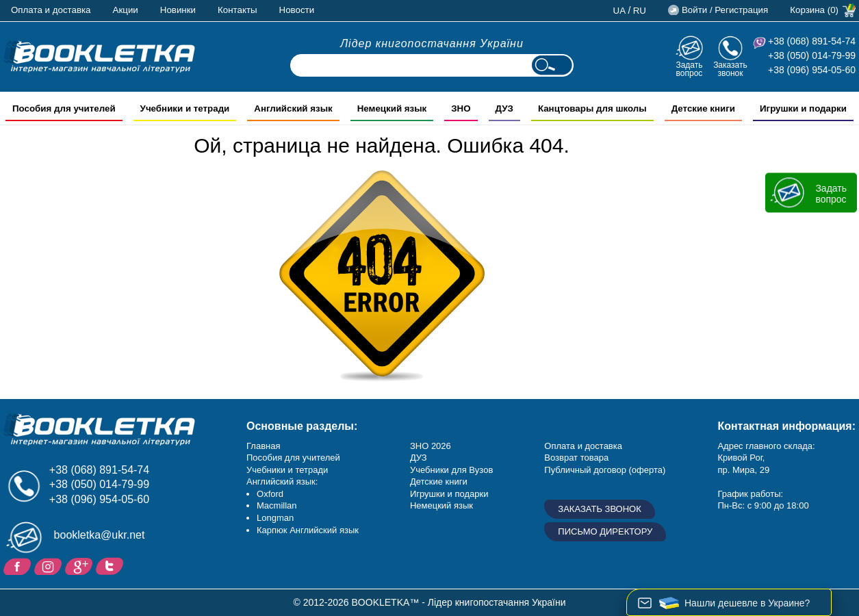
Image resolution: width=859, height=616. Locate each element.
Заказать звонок (730, 69)
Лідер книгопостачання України (432, 43)
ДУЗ (419, 458)
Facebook (19, 565)
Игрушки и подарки (449, 494)
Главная (263, 446)
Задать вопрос (689, 69)
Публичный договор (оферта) (605, 470)
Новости (297, 10)
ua (620, 11)
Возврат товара (576, 458)
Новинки (178, 10)
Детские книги (439, 482)
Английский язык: (282, 482)
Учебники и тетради (287, 470)
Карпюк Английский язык (308, 530)
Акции (126, 10)
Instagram (50, 565)
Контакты (238, 10)
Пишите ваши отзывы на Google (80, 565)
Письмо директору (605, 531)
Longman (275, 518)
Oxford (270, 494)
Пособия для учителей (293, 458)
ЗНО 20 (425, 446)
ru (640, 11)
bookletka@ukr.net (100, 535)
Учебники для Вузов (451, 470)
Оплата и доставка (51, 10)
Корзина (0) (814, 10)
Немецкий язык (441, 505)
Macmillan (277, 505)
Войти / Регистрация (725, 10)
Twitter (111, 565)
